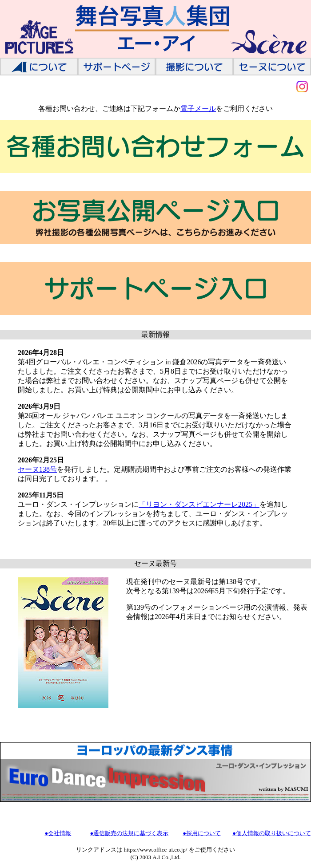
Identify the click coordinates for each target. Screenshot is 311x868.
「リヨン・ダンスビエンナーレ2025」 (199, 504)
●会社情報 (58, 833)
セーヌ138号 (37, 469)
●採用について (202, 833)
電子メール (198, 108)
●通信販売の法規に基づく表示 (129, 833)
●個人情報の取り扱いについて (272, 833)
